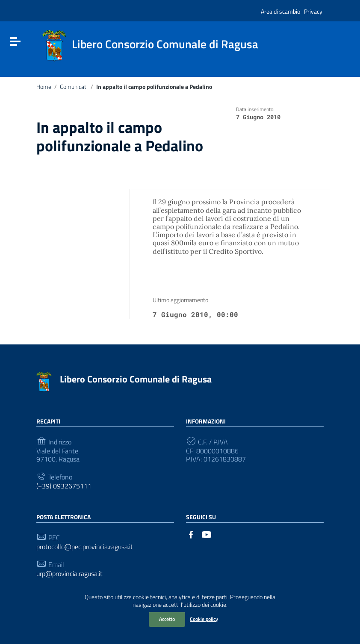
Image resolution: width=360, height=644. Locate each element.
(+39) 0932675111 (64, 486)
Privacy (313, 11)
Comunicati (74, 87)
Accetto (167, 619)
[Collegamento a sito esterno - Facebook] (191, 534)
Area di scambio (280, 11)
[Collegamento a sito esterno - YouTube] (207, 534)
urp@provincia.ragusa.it (69, 574)
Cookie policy (204, 619)
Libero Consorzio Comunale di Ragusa (136, 379)
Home (44, 87)
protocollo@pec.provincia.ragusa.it (85, 547)
